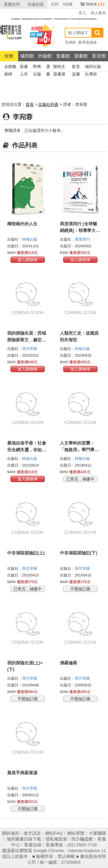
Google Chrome (49, 851)
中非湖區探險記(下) (79, 553)
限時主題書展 (59, 67)
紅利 (55, 4)
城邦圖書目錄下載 (24, 839)
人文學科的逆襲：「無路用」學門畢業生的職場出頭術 (79, 450)
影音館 (99, 56)
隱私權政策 (56, 839)
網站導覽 (76, 833)
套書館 (63, 56)
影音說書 (76, 67)
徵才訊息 (32, 833)
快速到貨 (36, 4)
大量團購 (97, 833)
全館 (9, 56)
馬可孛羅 (30, 349)
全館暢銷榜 (10, 67)
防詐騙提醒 (82, 839)
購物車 (95, 4)
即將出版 (37, 67)
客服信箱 (33, 845)
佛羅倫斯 (69, 663)
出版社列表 (48, 104)
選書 (48, 67)
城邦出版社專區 (93, 67)
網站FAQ (54, 833)
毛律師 (70, 42)
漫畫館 (81, 56)
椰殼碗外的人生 (22, 224)
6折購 (68, 4)
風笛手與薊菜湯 (22, 773)
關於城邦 (11, 833)
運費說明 (12, 4)
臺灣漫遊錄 (87, 42)
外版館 (45, 56)
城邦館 (27, 56)
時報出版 (30, 239)
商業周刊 (82, 239)
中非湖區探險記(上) (26, 553)
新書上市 (24, 67)
